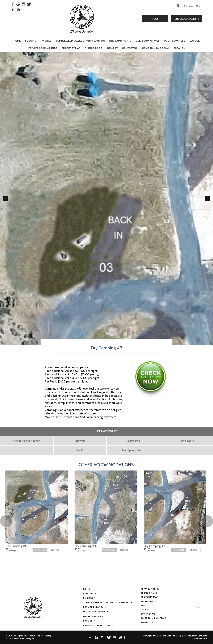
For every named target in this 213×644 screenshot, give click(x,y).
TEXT (155, 19)
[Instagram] (24, 4)
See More (55, 550)
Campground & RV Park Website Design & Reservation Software (175, 636)
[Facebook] (13, 4)
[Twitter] (29, 4)
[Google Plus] (18, 4)
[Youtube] (18, 9)
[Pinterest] (13, 9)
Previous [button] (5, 198)
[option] (106, 198)
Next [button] (208, 198)
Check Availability (187, 19)
